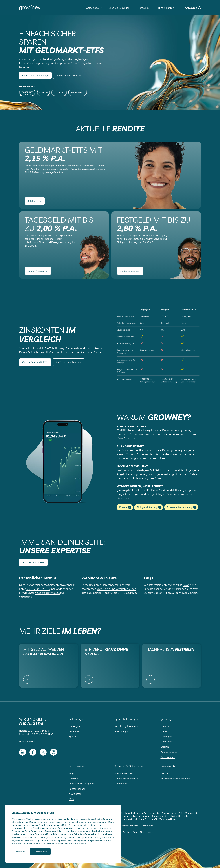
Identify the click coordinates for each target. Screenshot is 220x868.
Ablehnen (20, 852)
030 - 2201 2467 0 (38, 589)
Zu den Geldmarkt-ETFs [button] (35, 362)
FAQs (186, 585)
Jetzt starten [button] (35, 201)
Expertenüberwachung (182, 507)
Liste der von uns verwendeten (49, 819)
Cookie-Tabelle (122, 832)
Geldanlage (94, 8)
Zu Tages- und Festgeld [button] (69, 362)
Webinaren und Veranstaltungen (116, 589)
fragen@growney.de (47, 593)
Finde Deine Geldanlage (35, 75)
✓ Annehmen (40, 852)
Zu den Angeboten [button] (38, 271)
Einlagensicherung (149, 507)
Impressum (81, 844)
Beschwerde (147, 826)
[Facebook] (33, 752)
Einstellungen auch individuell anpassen (47, 841)
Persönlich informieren (69, 75)
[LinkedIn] (23, 752)
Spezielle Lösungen (121, 8)
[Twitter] (43, 752)
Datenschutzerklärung (64, 844)
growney (146, 8)
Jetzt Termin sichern (33, 562)
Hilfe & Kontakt (166, 8)
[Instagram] (54, 752)
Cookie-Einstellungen (143, 832)
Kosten (126, 507)
